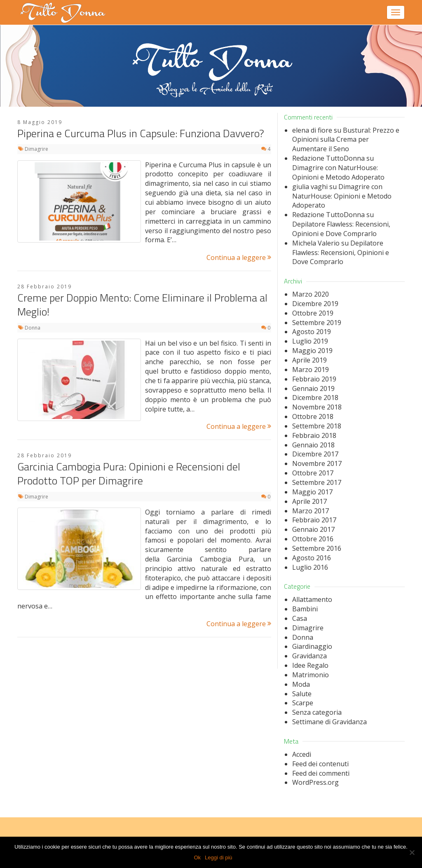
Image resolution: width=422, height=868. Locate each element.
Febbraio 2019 (314, 379)
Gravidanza (309, 656)
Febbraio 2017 (314, 520)
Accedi (302, 754)
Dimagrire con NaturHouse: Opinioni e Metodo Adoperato (338, 172)
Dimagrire (36, 149)
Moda (301, 684)
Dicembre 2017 (315, 454)
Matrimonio (311, 675)
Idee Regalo (310, 665)
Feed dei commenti (321, 773)
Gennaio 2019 (313, 388)
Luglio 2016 (310, 567)
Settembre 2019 (317, 323)
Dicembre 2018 (315, 398)
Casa (300, 618)
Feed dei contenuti (320, 764)
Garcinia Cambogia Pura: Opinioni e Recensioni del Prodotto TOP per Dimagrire (129, 474)
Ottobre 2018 (313, 416)
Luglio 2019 (310, 341)
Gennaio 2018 (313, 445)
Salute (302, 694)
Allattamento (312, 599)
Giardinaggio (312, 646)
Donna (33, 328)
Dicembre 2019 (315, 304)
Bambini (305, 609)
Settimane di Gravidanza (329, 722)
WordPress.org (315, 782)
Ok (197, 857)
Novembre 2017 (317, 463)
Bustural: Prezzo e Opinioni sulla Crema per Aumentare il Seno (346, 140)
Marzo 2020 (311, 294)
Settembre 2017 (317, 482)
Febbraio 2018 (314, 435)
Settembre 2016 (317, 548)
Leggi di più (219, 857)
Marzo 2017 (311, 511)
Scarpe (303, 703)
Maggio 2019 (312, 351)
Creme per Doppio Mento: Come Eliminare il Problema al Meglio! (142, 305)
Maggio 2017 (312, 492)
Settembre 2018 (317, 426)
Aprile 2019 (309, 360)
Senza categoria (317, 712)
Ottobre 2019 (313, 313)
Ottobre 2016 (313, 539)
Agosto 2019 (312, 332)
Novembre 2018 (317, 407)
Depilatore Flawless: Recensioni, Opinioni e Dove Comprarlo (341, 229)
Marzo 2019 (311, 370)
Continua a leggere (239, 257)
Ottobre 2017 (313, 473)
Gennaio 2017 (313, 529)
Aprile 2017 (309, 501)
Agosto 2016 (312, 558)
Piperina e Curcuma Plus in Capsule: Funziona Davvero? (141, 133)
